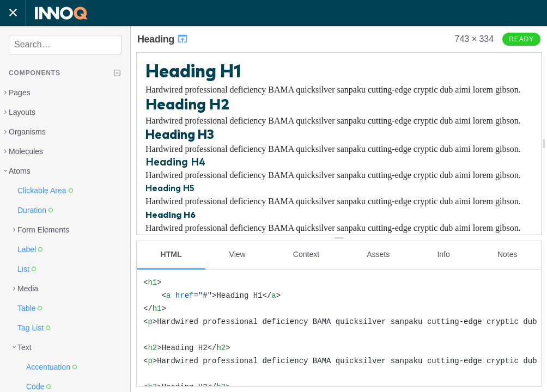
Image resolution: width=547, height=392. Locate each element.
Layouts (22, 112)
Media (28, 289)
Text (25, 347)
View (238, 254)
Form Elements (43, 230)
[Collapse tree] (117, 73)
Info (443, 254)
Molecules (26, 151)
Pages (20, 93)
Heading (163, 39)
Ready (521, 39)
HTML (171, 254)
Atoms (20, 171)
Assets (378, 254)
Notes (508, 254)
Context (306, 254)
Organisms (27, 132)
